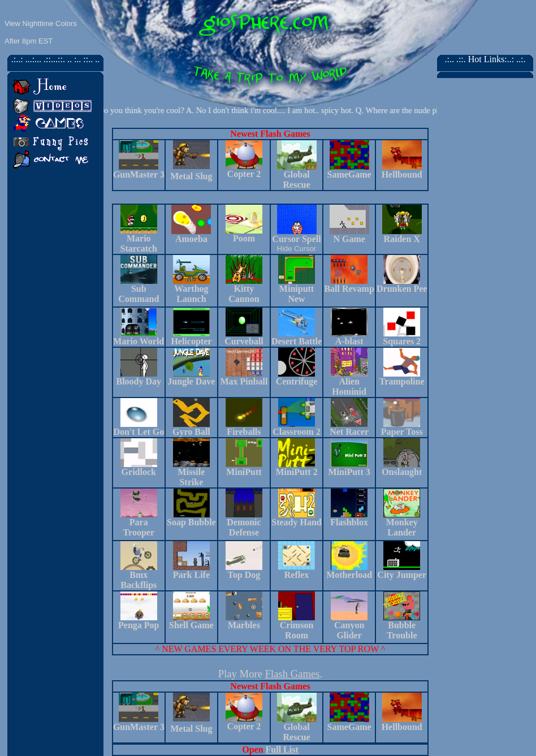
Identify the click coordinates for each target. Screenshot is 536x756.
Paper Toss (402, 432)
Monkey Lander (402, 527)
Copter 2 (244, 174)
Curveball (244, 341)
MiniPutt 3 (349, 472)
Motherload (349, 575)
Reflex (297, 575)
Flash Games (293, 674)
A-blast (349, 341)
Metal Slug (191, 176)
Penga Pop (139, 625)
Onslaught (402, 472)
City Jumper (402, 575)
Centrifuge (297, 381)
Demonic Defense (244, 527)
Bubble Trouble (402, 630)
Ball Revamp (349, 285)
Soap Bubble (191, 522)
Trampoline (402, 381)
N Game (349, 239)
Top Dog (244, 575)
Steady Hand (296, 522)
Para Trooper (139, 527)
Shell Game (191, 625)
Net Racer (349, 432)
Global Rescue (297, 180)
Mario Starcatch (139, 243)
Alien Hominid (349, 386)
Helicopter (191, 341)
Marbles (244, 625)
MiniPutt (244, 472)
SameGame (349, 174)
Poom (244, 238)
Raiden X (401, 239)
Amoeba (191, 239)
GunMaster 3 (139, 174)
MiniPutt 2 (296, 472)
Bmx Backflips (139, 580)
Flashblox (349, 522)
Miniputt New (297, 290)
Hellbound (402, 174)
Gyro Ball (191, 432)
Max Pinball (244, 381)
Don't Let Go (139, 432)
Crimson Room (297, 630)
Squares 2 (402, 341)
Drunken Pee (402, 285)
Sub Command (139, 294)
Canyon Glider (349, 630)
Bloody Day (139, 381)
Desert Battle (297, 341)
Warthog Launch (191, 294)
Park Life (191, 575)
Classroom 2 (297, 432)
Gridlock (139, 472)
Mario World (139, 341)
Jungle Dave (191, 381)
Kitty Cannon (244, 290)
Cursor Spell (296, 239)
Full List (282, 749)
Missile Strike (191, 477)
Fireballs (244, 432)
